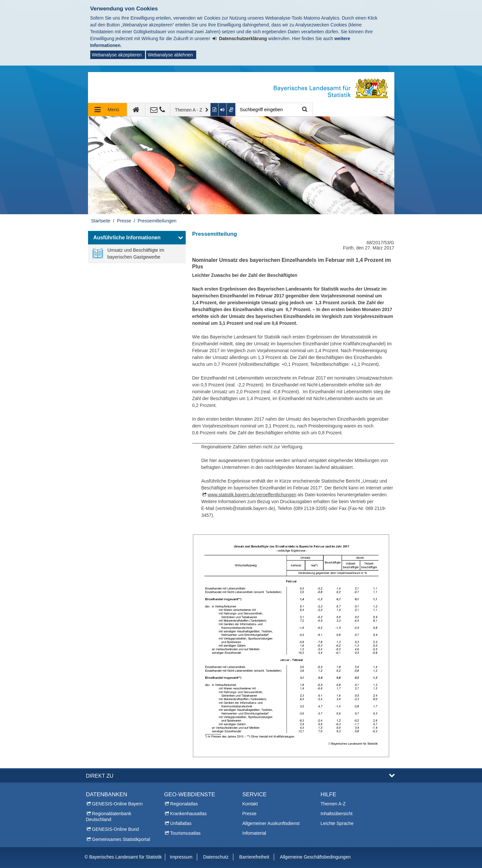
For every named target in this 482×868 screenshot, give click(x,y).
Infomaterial (254, 833)
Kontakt (250, 804)
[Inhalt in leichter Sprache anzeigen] (215, 110)
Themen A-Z (333, 804)
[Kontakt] (158, 110)
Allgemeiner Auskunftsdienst (271, 823)
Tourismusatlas (185, 833)
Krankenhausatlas (188, 814)
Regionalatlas (184, 804)
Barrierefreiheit (254, 857)
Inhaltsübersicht (337, 814)
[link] (137, 254)
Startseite (101, 221)
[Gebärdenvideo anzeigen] (231, 110)
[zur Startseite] (136, 110)
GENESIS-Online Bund (115, 829)
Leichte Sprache (337, 823)
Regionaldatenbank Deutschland (109, 816)
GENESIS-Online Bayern (117, 804)
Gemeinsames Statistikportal (121, 839)
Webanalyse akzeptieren (117, 55)
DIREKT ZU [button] (100, 776)
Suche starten (304, 110)
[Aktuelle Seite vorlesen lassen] (223, 110)
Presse (124, 221)
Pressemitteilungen (157, 221)
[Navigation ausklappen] (108, 110)
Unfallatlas (181, 823)
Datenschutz (216, 857)
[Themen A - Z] (191, 110)
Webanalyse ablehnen (170, 55)
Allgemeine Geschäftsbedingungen (315, 857)
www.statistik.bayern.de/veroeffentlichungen (252, 495)
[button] (137, 238)
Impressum (181, 857)
